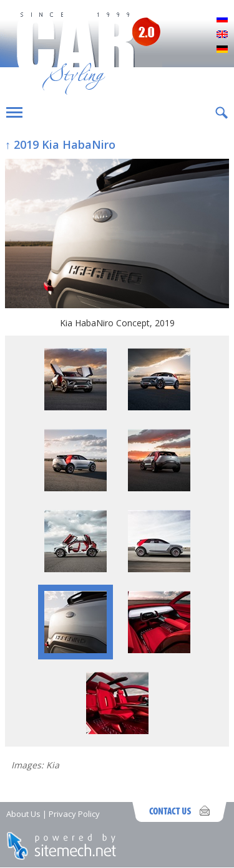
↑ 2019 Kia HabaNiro (60, 144)
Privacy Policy (74, 814)
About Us (23, 814)
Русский (222, 20)
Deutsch (222, 50)
